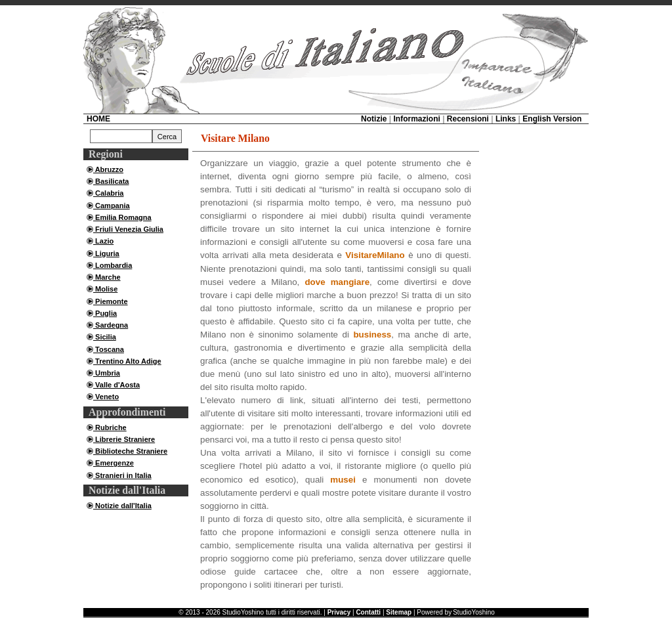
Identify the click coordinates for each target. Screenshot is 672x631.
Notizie (374, 119)
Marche (107, 277)
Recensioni (468, 119)
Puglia (105, 313)
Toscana (109, 349)
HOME (98, 119)
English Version (552, 119)
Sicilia (105, 337)
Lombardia (113, 265)
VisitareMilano (375, 255)
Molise (105, 289)
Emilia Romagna (122, 217)
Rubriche (110, 427)
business (372, 335)
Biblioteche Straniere (130, 451)
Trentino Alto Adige (127, 361)
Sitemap (399, 612)
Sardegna (111, 325)
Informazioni (416, 119)
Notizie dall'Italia (122, 506)
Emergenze (114, 463)
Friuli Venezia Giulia (128, 229)
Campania (112, 206)
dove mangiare (337, 282)
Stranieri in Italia (122, 475)
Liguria (106, 253)
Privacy (339, 612)
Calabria (108, 193)
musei (343, 480)
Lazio (103, 241)
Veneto (106, 397)
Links (506, 119)
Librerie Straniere (124, 439)
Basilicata (111, 181)
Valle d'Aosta (116, 385)
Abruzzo (108, 169)
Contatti (368, 612)
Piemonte (111, 301)
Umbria (107, 373)
